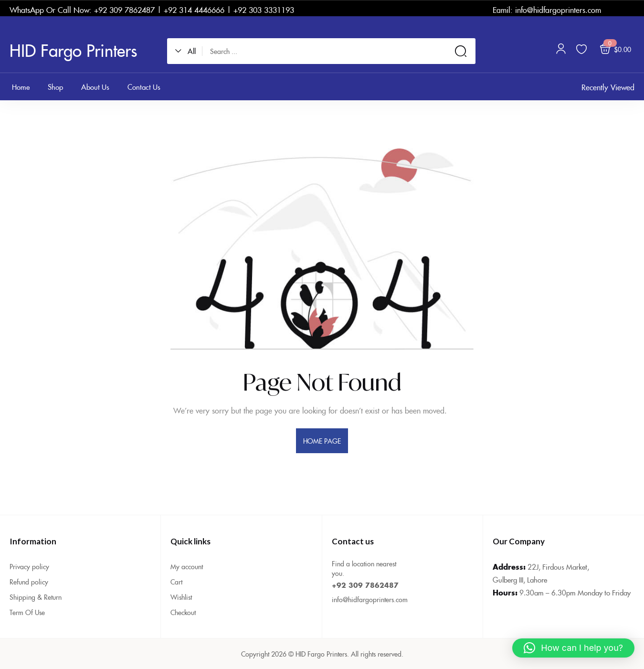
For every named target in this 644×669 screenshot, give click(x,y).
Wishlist (181, 597)
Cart (176, 582)
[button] (189, 51)
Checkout (183, 612)
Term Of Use (27, 612)
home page (322, 441)
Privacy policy (29, 566)
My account (187, 566)
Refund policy (29, 582)
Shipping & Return (36, 597)
